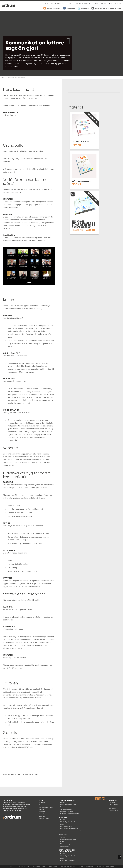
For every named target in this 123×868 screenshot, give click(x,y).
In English (42, 803)
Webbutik (42, 816)
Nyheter (42, 809)
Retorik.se (10, 866)
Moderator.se (24, 866)
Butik (96, 3)
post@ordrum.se (114, 810)
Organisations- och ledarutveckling (67, 851)
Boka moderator (69, 829)
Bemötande (63, 835)
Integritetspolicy (44, 818)
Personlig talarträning (67, 811)
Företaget (42, 812)
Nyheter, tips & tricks (58, 3)
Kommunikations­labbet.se (107, 866)
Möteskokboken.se (86, 866)
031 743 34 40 (112, 808)
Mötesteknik (64, 818)
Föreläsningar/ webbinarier (68, 804)
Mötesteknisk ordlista (71, 831)
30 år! (70, 3)
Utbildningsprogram (66, 809)
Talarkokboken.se (68, 866)
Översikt (63, 802)
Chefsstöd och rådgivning (68, 860)
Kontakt (104, 3)
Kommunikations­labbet (46, 807)
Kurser (62, 807)
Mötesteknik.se (39, 866)
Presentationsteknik (67, 800)
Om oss (46, 3)
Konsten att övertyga (70, 814)
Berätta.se (53, 866)
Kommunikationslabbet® (83, 3)
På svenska (42, 805)
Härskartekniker (65, 846)
